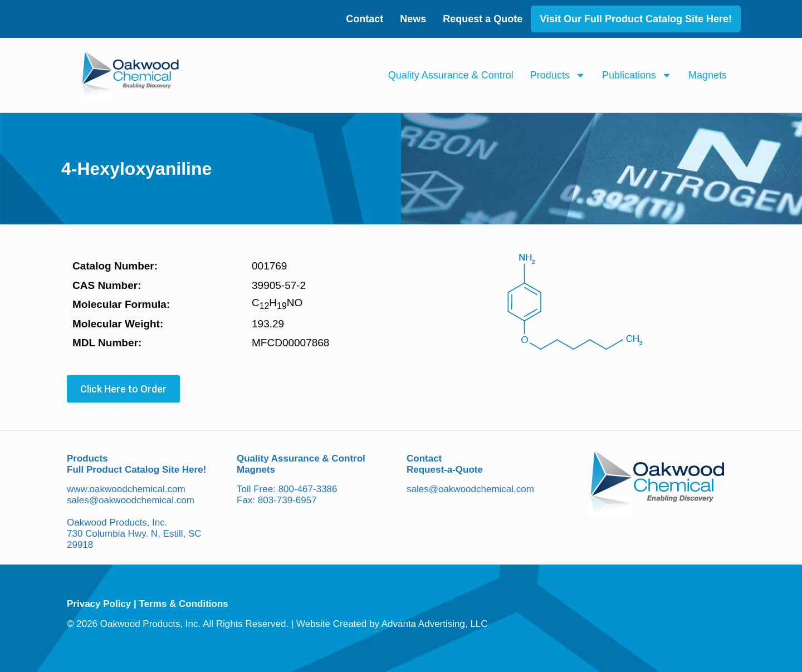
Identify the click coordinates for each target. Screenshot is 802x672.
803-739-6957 (287, 500)
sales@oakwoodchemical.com (131, 500)
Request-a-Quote (445, 470)
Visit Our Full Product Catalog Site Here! (636, 19)
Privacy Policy (99, 604)
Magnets (708, 75)
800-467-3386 (308, 489)
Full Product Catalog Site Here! (136, 470)
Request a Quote (483, 19)
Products (558, 75)
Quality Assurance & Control (451, 75)
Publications (637, 75)
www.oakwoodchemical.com (126, 489)
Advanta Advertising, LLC (435, 624)
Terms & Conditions (184, 604)
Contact (365, 19)
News (413, 19)
